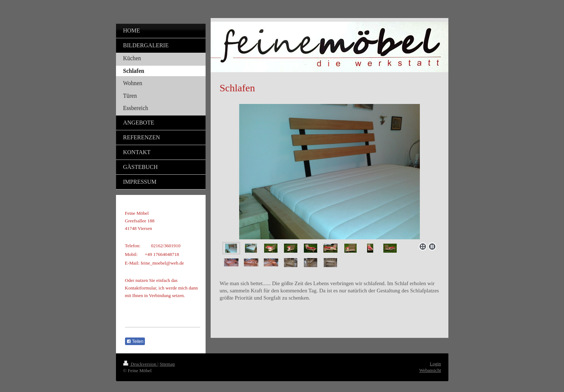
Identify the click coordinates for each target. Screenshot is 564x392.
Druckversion (140, 364)
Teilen (135, 341)
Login (435, 364)
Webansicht (430, 370)
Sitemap (167, 364)
